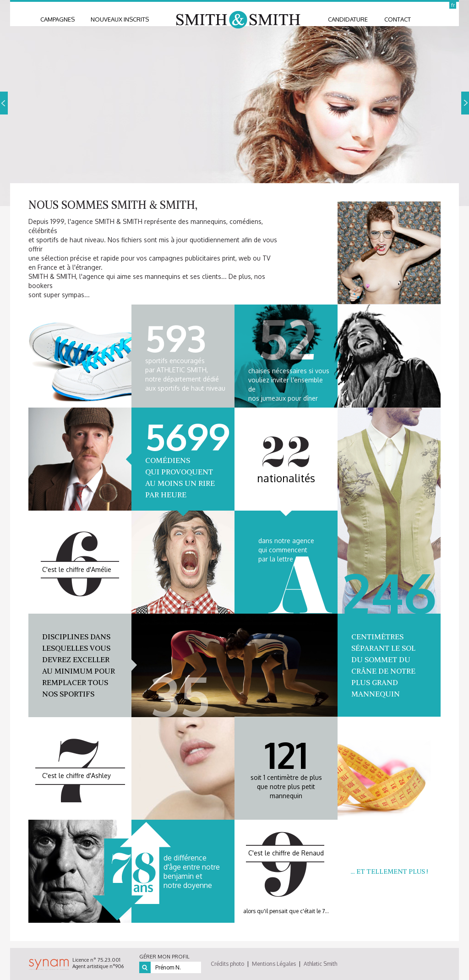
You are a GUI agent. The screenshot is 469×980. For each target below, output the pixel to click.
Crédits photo (227, 964)
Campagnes (57, 19)
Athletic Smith (320, 964)
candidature (348, 19)
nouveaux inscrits (120, 19)
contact (398, 19)
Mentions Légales (274, 964)
